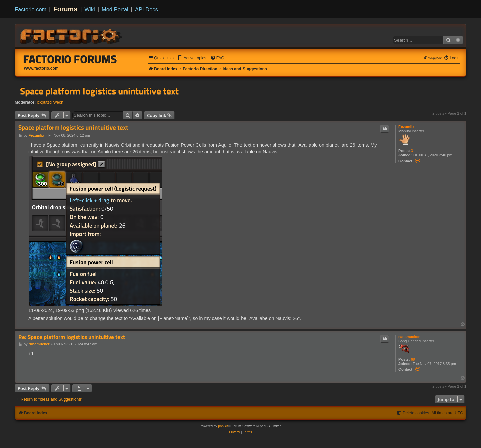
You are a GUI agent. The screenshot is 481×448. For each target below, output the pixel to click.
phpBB (223, 426)
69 (413, 359)
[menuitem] (192, 58)
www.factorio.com (41, 68)
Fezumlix (406, 127)
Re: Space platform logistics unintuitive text (72, 337)
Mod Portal (115, 9)
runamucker (409, 337)
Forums (66, 9)
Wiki (90, 9)
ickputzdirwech (50, 102)
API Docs (146, 9)
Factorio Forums (70, 59)
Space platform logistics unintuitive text (99, 91)
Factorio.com (31, 9)
